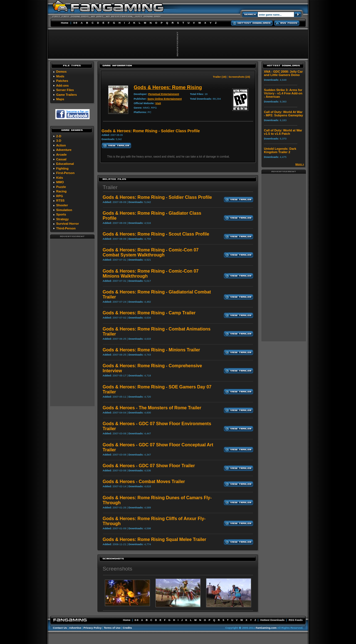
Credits (127, 628)
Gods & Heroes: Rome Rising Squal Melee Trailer (154, 539)
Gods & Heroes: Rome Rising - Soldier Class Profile (157, 197)
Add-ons (62, 85)
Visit (158, 103)
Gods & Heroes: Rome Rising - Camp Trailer (149, 313)
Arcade (61, 155)
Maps (60, 99)
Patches (62, 81)
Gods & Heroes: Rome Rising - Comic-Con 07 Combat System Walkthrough (151, 252)
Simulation (64, 210)
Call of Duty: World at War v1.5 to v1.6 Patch (283, 132)
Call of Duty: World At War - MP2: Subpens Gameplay (284, 114)
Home (65, 23)
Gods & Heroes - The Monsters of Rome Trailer (152, 408)
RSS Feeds (296, 620)
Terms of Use (112, 628)
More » (300, 164)
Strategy (62, 219)
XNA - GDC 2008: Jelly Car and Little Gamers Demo (283, 73)
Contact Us (60, 628)
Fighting (62, 168)
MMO (60, 182)
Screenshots (118, 569)
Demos (61, 72)
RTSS (60, 200)
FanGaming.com (266, 628)
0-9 (75, 23)
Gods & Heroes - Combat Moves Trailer (144, 482)
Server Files (65, 90)
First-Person (65, 173)
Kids (60, 178)
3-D (59, 141)
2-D (59, 136)
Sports (61, 214)
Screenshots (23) (239, 77)
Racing (61, 191)
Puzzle (61, 187)
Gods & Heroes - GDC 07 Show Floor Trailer (149, 466)
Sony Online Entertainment (165, 99)
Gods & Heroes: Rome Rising (168, 87)
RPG (60, 196)
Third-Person (66, 228)
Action (61, 145)
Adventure (64, 150)
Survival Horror (67, 224)
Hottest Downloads (272, 620)
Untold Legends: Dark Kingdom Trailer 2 (280, 150)
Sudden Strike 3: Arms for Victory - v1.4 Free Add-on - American (283, 93)
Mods (60, 76)
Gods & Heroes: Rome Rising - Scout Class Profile (156, 234)
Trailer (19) (220, 77)
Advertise (75, 628)
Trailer (110, 187)
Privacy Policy (92, 628)
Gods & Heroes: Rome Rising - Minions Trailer (151, 350)
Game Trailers (66, 95)
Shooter (62, 205)
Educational (65, 164)
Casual (61, 159)
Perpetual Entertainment (164, 94)
